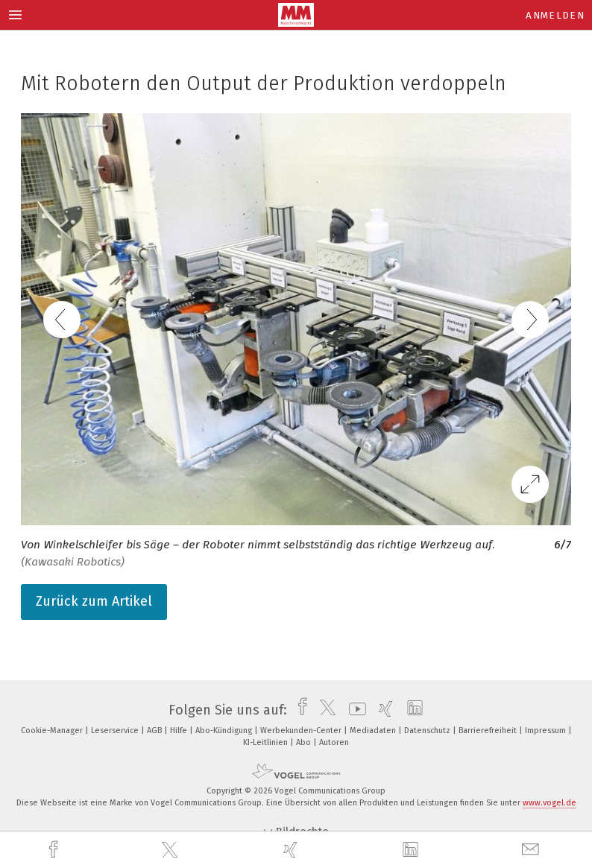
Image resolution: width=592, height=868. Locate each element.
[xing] (292, 850)
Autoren (334, 742)
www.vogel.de (550, 803)
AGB (155, 731)
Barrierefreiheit (489, 731)
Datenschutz (428, 731)
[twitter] (171, 850)
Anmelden (555, 15)
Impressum (547, 731)
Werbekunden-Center (302, 731)
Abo (305, 742)
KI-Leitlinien (267, 742)
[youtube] (354, 710)
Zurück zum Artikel (94, 601)
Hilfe (180, 731)
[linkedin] (412, 850)
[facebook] (55, 850)
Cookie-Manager (53, 731)
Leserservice (116, 731)
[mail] (532, 850)
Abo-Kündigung (225, 731)
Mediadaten (374, 731)
